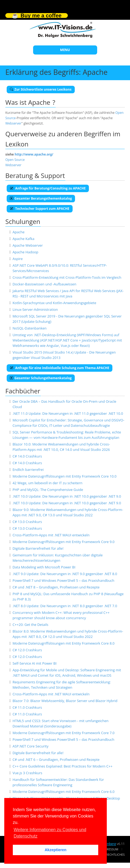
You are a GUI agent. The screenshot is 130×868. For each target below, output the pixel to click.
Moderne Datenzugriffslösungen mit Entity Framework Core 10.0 (65, 476)
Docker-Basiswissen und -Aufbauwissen (44, 284)
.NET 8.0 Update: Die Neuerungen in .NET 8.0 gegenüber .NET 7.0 (65, 606)
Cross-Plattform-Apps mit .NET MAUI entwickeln (51, 535)
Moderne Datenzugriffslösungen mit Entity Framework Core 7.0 (64, 733)
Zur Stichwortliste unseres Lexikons (41, 89)
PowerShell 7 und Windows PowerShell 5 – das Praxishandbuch (63, 580)
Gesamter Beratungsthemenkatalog (41, 198)
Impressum (110, 849)
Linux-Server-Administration (35, 309)
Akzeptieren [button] (56, 850)
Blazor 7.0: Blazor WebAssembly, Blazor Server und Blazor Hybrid (65, 701)
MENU (65, 50)
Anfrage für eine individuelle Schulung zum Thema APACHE (60, 368)
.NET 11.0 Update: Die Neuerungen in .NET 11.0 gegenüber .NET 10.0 (68, 413)
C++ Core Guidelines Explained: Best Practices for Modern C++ (62, 766)
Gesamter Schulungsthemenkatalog (41, 378)
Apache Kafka (23, 239)
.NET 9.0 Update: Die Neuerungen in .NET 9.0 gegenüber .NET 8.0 (65, 574)
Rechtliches (115, 855)
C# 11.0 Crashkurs (27, 707)
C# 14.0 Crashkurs (27, 456)
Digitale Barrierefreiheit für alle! (38, 548)
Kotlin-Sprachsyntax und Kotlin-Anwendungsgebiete (54, 303)
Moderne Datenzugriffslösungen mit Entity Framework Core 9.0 (64, 542)
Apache (19, 232)
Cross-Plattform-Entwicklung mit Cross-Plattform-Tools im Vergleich (67, 277)
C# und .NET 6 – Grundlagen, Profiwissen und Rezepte (56, 759)
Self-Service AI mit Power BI (35, 663)
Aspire (18, 259)
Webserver (13, 123)
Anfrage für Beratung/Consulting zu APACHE (48, 188)
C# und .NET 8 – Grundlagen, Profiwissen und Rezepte (56, 587)
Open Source (15, 160)
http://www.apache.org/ (34, 154)
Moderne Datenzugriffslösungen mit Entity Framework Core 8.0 (64, 643)
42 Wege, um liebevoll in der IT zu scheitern (48, 483)
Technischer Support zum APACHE (40, 209)
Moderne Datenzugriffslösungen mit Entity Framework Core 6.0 (64, 792)
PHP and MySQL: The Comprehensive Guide (48, 490)
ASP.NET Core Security (31, 746)
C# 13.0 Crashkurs (27, 522)
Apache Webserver (28, 245)
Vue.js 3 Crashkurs (27, 773)
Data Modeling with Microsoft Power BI (44, 567)
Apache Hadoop (25, 252)
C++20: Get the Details (30, 625)
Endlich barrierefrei (28, 470)
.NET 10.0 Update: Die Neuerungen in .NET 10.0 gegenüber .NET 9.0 (67, 496)
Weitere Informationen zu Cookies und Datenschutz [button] (50, 833)
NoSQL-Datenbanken (30, 328)
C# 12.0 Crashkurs (27, 650)
